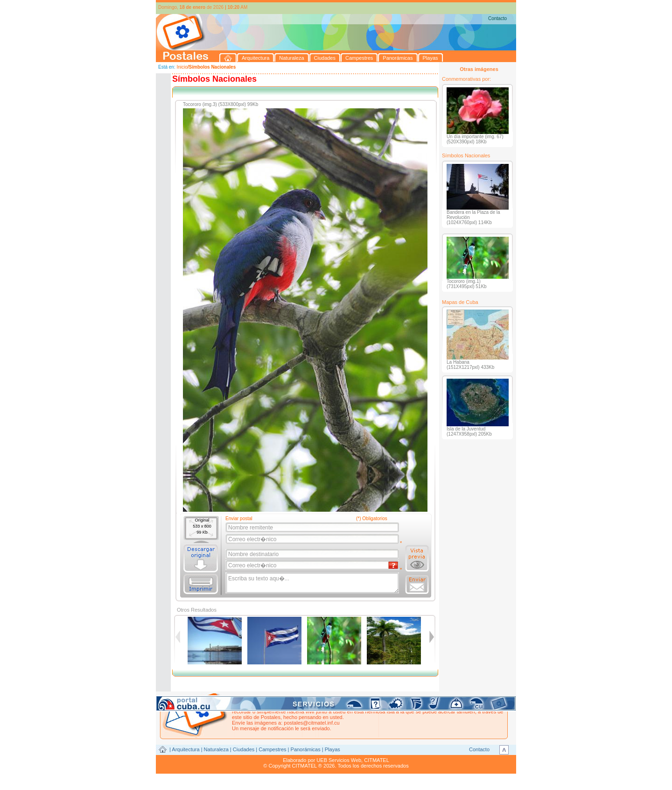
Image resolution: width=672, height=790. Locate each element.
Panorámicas (306, 749)
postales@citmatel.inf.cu (311, 723)
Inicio (182, 67)
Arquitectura (185, 749)
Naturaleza (216, 749)
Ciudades (244, 749)
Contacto (497, 18)
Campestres (272, 749)
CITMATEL (377, 760)
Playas (332, 749)
